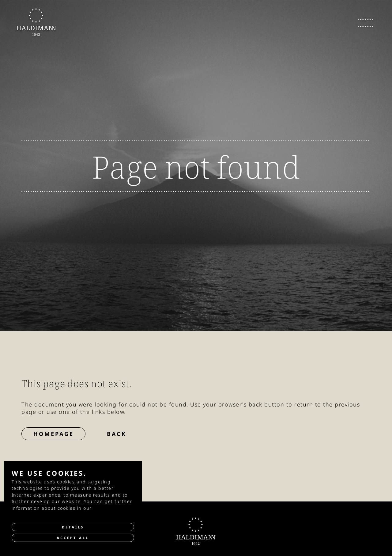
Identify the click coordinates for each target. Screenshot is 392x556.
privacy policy (110, 508)
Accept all (73, 538)
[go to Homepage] (36, 22)
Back (117, 434)
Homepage (54, 434)
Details (73, 527)
